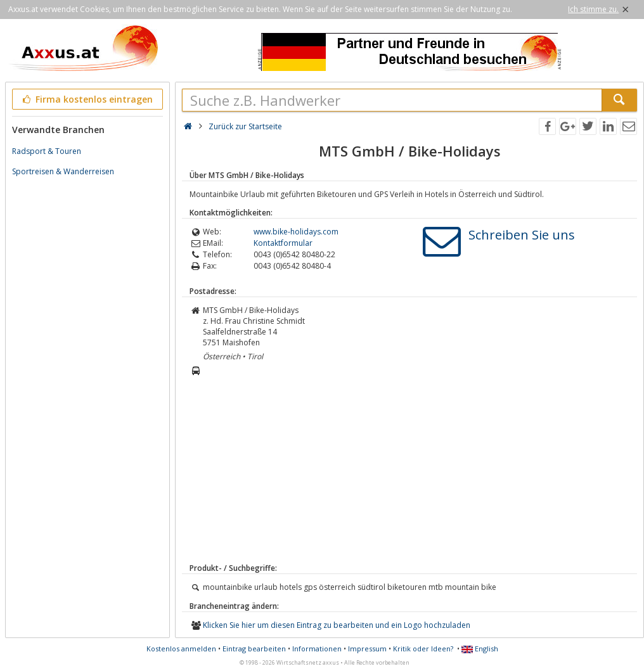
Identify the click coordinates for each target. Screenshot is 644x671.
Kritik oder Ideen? (423, 649)
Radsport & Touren (47, 151)
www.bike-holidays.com (296, 232)
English (480, 649)
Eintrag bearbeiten (254, 649)
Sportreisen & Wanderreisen (63, 171)
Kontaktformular (283, 243)
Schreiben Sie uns (522, 235)
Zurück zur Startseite (245, 126)
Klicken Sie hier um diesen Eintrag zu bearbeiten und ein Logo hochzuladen (337, 625)
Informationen (317, 649)
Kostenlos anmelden (181, 649)
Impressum (367, 649)
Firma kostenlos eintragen (87, 99)
